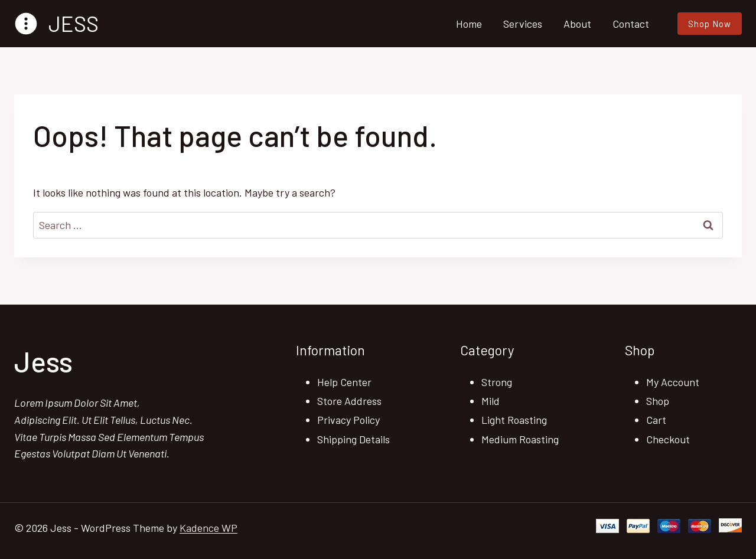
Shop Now (710, 24)
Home (469, 24)
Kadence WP (208, 528)
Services (523, 24)
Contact (631, 24)
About (577, 24)
